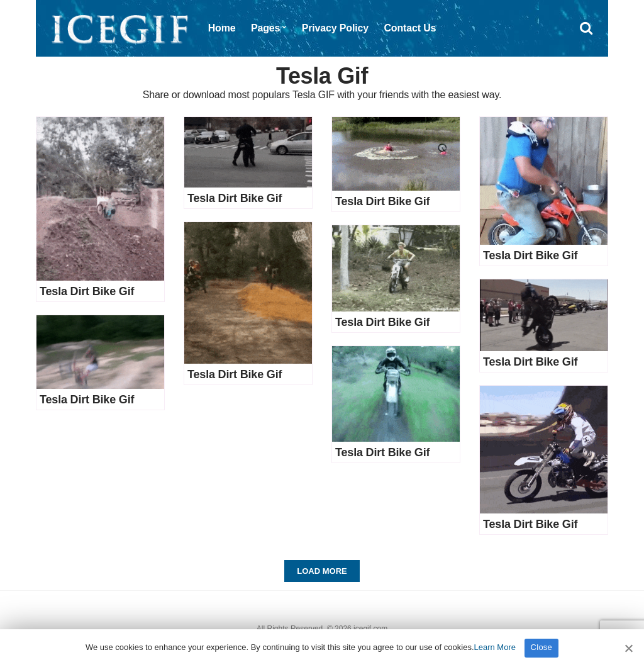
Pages (265, 28)
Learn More (495, 647)
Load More (322, 571)
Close (542, 647)
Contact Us (410, 28)
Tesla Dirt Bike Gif (87, 291)
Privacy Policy (335, 28)
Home (222, 28)
